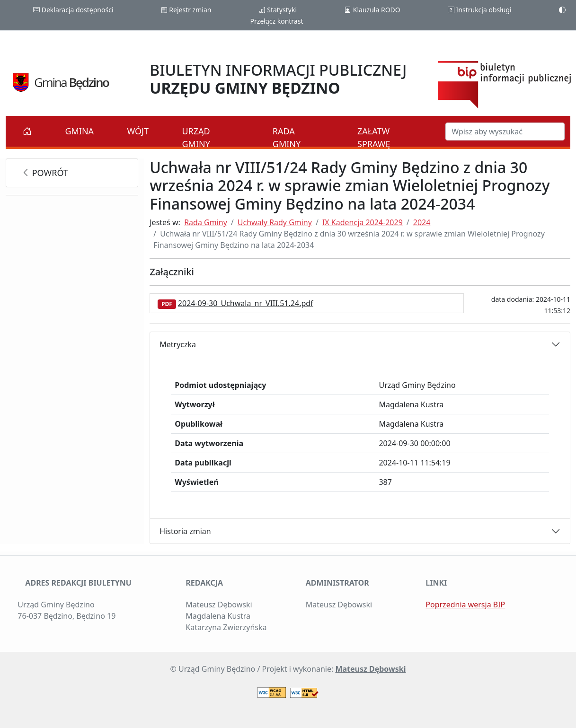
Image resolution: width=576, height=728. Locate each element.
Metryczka (178, 344)
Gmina (79, 131)
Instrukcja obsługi (480, 10)
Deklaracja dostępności (73, 10)
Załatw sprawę (374, 137)
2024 (422, 222)
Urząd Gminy (196, 137)
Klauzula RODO (372, 10)
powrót (45, 173)
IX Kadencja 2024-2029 (363, 222)
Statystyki (278, 10)
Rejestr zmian (186, 10)
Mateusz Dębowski (370, 669)
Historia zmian (185, 531)
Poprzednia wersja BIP (465, 605)
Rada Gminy (287, 137)
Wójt (138, 131)
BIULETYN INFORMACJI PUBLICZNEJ (278, 79)
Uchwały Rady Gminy (275, 222)
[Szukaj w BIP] (505, 132)
